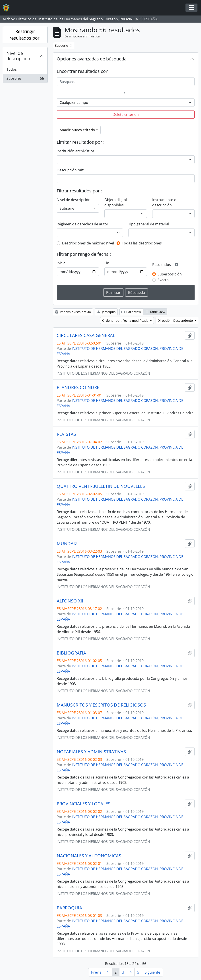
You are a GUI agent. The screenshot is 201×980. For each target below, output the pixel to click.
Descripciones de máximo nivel (88, 243)
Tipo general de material (149, 224)
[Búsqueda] (126, 82)
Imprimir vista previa (73, 312)
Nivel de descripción (18, 56)
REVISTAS (66, 434)
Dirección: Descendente (176, 321)
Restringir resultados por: (25, 35)
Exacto (163, 280)
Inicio (61, 263)
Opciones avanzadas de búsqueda (92, 59)
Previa (96, 972)
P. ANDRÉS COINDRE (78, 387)
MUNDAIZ (67, 544)
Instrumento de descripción (165, 202)
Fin (107, 263)
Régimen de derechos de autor (83, 224)
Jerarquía (106, 312)
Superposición (170, 274)
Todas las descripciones (142, 243)
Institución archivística (75, 151)
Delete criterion (126, 114)
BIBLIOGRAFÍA (71, 653)
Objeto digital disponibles (116, 202)
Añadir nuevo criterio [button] (77, 130)
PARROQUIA (69, 908)
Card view (131, 312)
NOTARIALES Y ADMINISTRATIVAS (91, 752)
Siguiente (152, 972)
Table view (155, 312)
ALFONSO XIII (71, 601)
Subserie (25, 79)
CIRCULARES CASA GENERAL (86, 335)
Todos (12, 69)
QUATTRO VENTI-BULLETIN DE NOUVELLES (101, 486)
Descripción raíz (70, 170)
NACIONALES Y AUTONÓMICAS (89, 856)
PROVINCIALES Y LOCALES (84, 804)
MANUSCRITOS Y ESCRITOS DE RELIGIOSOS (101, 705)
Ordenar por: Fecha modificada (126, 321)
